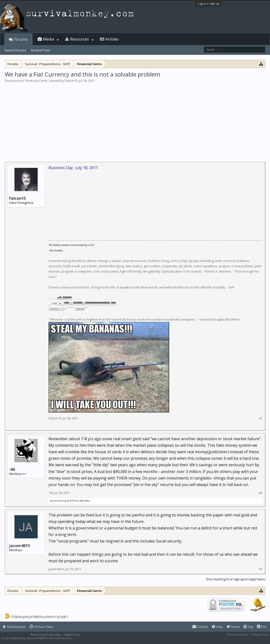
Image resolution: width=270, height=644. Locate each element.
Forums (21, 39)
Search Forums (15, 50)
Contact (200, 627)
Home (233, 627)
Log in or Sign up (209, 3)
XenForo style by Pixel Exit (92, 638)
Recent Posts (41, 50)
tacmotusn (57, 501)
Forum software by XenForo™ (37, 638)
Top (248, 627)
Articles (112, 39)
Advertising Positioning (45, 634)
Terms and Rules (238, 634)
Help (217, 627)
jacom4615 (20, 546)
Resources (79, 39)
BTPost (74, 501)
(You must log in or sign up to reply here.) (236, 579)
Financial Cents (37, 81)
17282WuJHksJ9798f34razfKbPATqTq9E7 (39, 617)
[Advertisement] (135, 119)
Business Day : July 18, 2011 (73, 168)
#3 (261, 569)
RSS (262, 627)
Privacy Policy (260, 634)
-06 (12, 469)
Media (48, 39)
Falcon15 (71, 81)
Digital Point (72, 634)
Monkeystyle (14, 627)
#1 (261, 418)
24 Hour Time (41, 627)
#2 (261, 493)
